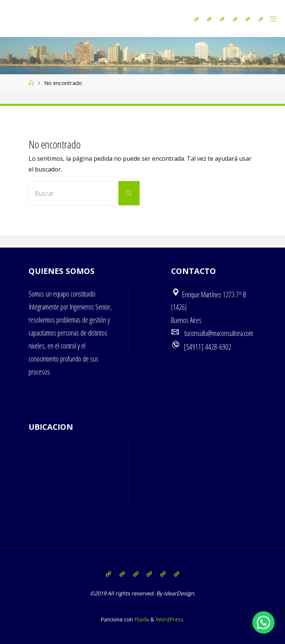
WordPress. (170, 619)
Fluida (141, 619)
